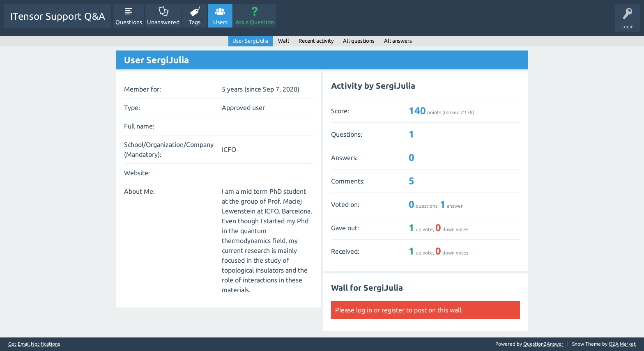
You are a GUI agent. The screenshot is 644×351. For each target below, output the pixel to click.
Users (220, 22)
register (393, 310)
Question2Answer (543, 344)
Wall (284, 41)
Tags (195, 22)
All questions (359, 41)
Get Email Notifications (34, 344)
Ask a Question (255, 22)
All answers (398, 41)
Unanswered (163, 22)
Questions (129, 22)
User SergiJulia (251, 41)
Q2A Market (622, 344)
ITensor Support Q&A (58, 16)
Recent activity (316, 41)
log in (364, 310)
